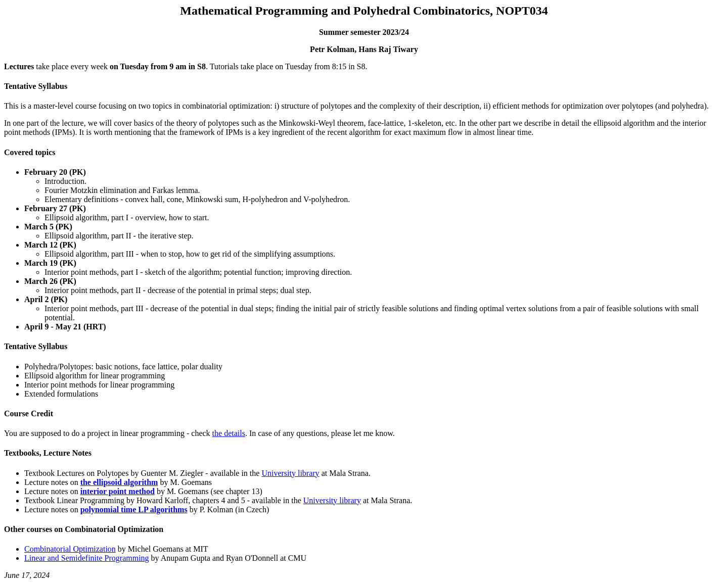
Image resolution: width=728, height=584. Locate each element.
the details (229, 433)
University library (290, 473)
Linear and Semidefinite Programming (87, 558)
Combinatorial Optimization (70, 549)
